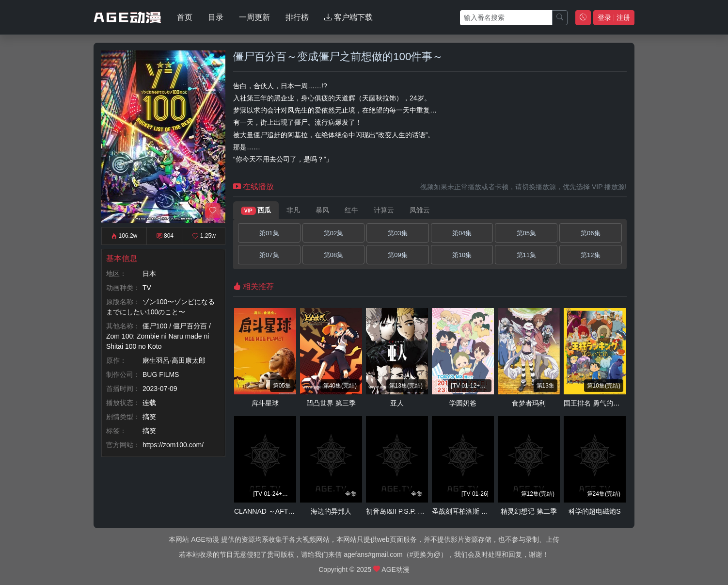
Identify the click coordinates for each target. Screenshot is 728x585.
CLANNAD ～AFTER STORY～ (282, 511)
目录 (216, 17)
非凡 (293, 210)
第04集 (462, 233)
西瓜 (256, 211)
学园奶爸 (463, 403)
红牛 (351, 210)
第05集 (526, 233)
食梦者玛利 (529, 403)
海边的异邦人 (331, 511)
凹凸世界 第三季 (331, 403)
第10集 (462, 255)
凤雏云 (420, 210)
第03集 (397, 233)
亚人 (397, 403)
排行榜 (297, 17)
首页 (185, 17)
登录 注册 (614, 17)
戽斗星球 (265, 403)
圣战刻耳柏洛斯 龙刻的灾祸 (474, 511)
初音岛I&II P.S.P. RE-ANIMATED (415, 511)
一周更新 (254, 17)
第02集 (333, 233)
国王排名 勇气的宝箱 (595, 403)
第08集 (333, 255)
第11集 (526, 255)
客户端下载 (348, 17)
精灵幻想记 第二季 (529, 511)
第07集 (269, 255)
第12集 (590, 255)
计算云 (384, 210)
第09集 (397, 255)
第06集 (590, 233)
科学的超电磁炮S (594, 511)
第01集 (269, 233)
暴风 (322, 210)
